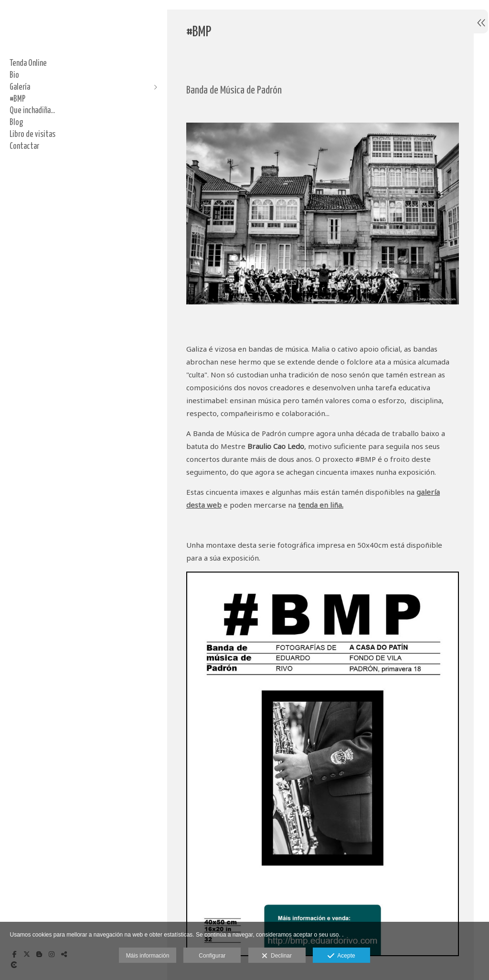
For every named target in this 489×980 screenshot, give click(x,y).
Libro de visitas (32, 135)
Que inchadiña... (32, 111)
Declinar (277, 956)
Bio (14, 75)
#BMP (17, 99)
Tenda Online (28, 63)
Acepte (341, 956)
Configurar (212, 956)
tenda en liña (320, 502)
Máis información (148, 956)
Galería (20, 87)
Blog (16, 123)
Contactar (24, 146)
